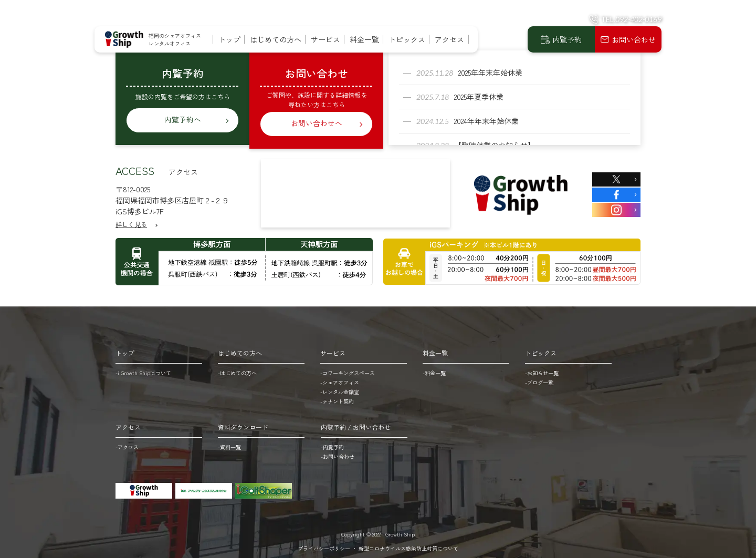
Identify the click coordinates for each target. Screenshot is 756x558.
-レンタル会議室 (340, 388)
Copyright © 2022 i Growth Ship (378, 530)
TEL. (631, 19)
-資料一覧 (229, 443)
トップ (229, 39)
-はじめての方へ (237, 369)
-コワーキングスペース (348, 369)
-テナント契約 (337, 397)
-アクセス (127, 443)
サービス (325, 39)
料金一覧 (364, 39)
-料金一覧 (434, 369)
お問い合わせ (634, 39)
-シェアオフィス (340, 379)
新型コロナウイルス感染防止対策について (408, 545)
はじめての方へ (276, 39)
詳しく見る (131, 220)
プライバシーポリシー (324, 545)
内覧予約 (567, 39)
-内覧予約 (332, 443)
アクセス (449, 39)
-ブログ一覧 (539, 379)
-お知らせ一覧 (542, 369)
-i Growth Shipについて (143, 369)
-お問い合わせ (338, 453)
